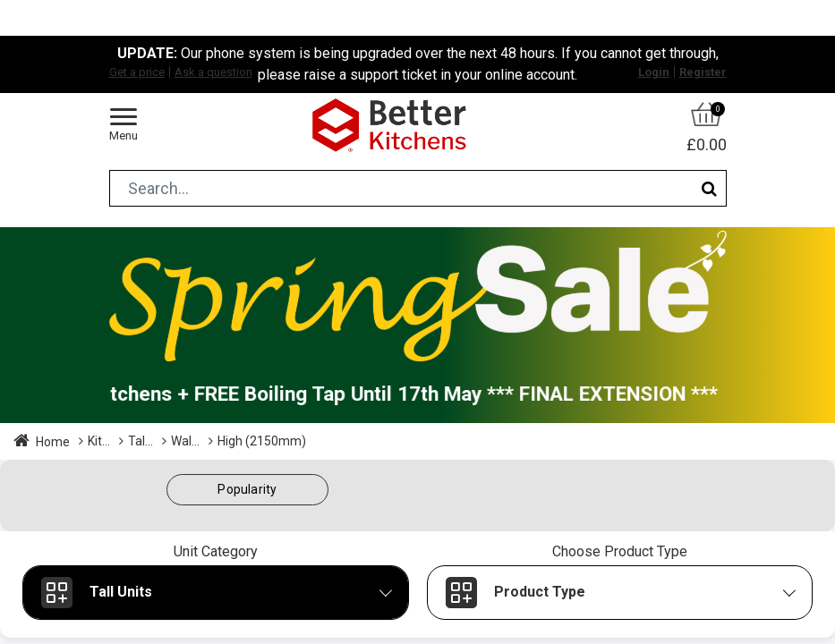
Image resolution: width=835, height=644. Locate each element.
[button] (248, 490)
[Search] (709, 188)
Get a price (137, 72)
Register (703, 72)
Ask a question (213, 72)
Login (654, 72)
